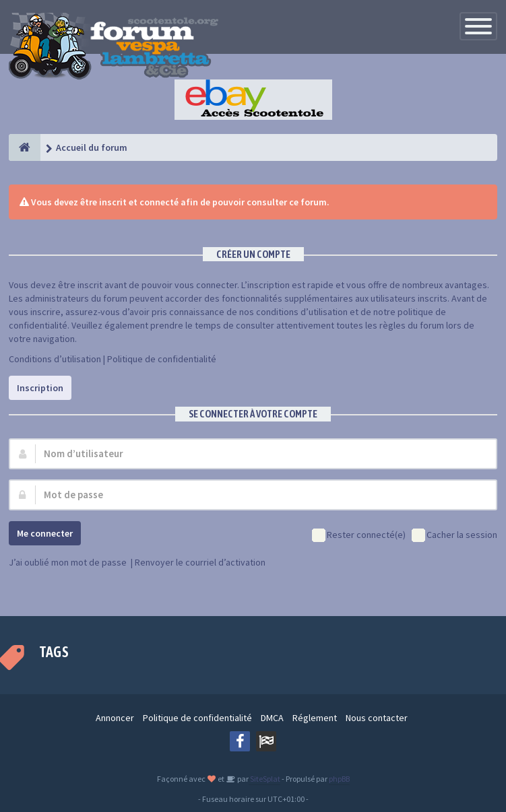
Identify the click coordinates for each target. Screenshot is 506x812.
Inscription (40, 388)
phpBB (339, 779)
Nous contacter (377, 718)
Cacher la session (454, 536)
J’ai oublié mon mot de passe (68, 562)
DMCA (272, 718)
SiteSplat (264, 779)
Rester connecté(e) (359, 536)
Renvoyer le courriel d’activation (200, 562)
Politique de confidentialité (162, 359)
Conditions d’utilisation (55, 359)
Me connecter (45, 533)
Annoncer (115, 718)
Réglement (315, 718)
